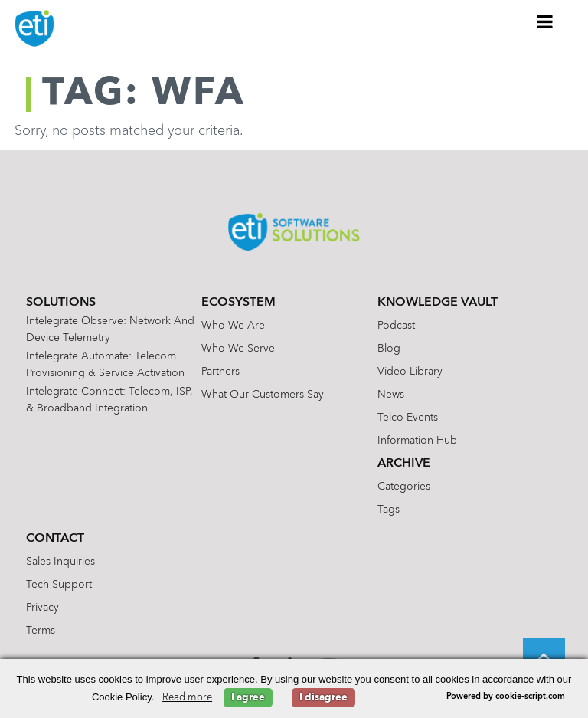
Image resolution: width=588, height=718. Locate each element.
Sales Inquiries (60, 562)
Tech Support (59, 585)
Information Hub (417, 441)
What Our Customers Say (263, 395)
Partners (220, 372)
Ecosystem (238, 303)
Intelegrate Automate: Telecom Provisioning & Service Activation (105, 365)
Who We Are (233, 326)
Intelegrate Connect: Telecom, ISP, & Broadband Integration (109, 400)
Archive (404, 464)
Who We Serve (238, 349)
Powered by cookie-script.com (506, 697)
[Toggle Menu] (545, 21)
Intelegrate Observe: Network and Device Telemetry (110, 329)
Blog (389, 349)
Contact (55, 539)
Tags (389, 510)
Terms (41, 631)
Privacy (42, 608)
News (391, 395)
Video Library (410, 372)
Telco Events (408, 418)
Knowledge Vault (438, 303)
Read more (187, 698)
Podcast (396, 326)
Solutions (61, 303)
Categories (404, 487)
